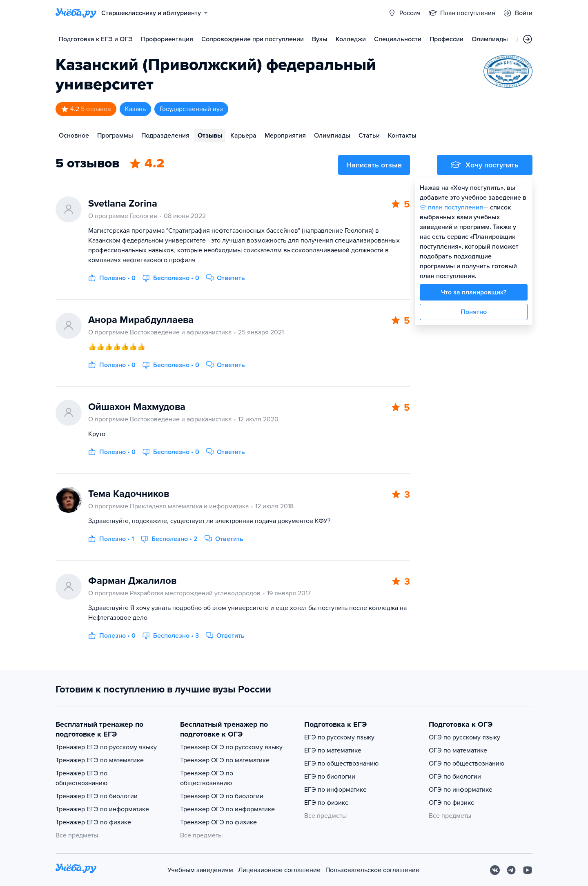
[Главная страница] (76, 13)
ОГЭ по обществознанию (467, 764)
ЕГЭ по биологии (330, 777)
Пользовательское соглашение (372, 870)
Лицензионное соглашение (279, 870)
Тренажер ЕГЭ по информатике (102, 809)
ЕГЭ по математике (333, 750)
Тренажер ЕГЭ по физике (93, 822)
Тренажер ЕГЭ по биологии (97, 796)
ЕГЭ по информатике (335, 790)
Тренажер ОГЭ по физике (218, 822)
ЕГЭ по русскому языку (339, 737)
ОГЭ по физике (452, 803)
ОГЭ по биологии (455, 777)
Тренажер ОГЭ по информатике (227, 809)
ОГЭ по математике (458, 750)
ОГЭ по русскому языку (464, 737)
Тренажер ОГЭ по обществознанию (207, 778)
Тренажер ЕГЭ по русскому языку (106, 747)
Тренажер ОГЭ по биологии (222, 796)
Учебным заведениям (200, 870)
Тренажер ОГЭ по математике (225, 760)
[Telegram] (511, 870)
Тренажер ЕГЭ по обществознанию (81, 778)
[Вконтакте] (495, 870)
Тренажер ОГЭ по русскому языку (231, 747)
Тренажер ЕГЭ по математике (100, 760)
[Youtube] (528, 870)
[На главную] (76, 870)
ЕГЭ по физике (326, 803)
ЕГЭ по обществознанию (341, 764)
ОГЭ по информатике (461, 790)
